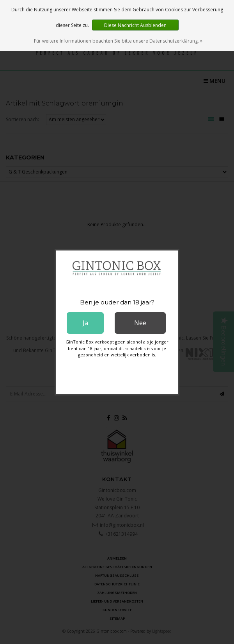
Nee (140, 323)
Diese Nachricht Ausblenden (135, 25)
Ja (85, 323)
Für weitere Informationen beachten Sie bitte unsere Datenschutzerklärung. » (118, 41)
